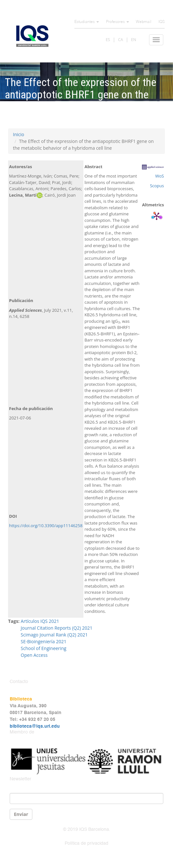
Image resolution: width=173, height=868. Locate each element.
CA (120, 40)
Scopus (157, 186)
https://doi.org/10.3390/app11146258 (46, 526)
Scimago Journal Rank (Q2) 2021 (54, 635)
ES (108, 40)
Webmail (144, 22)
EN (134, 40)
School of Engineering (43, 648)
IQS (162, 22)
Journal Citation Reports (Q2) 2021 (57, 628)
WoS (160, 176)
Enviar (21, 814)
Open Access (34, 655)
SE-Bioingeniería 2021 (43, 641)
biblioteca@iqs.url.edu (35, 726)
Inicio (19, 134)
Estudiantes (87, 22)
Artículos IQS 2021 (40, 621)
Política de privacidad (86, 843)
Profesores (118, 22)
